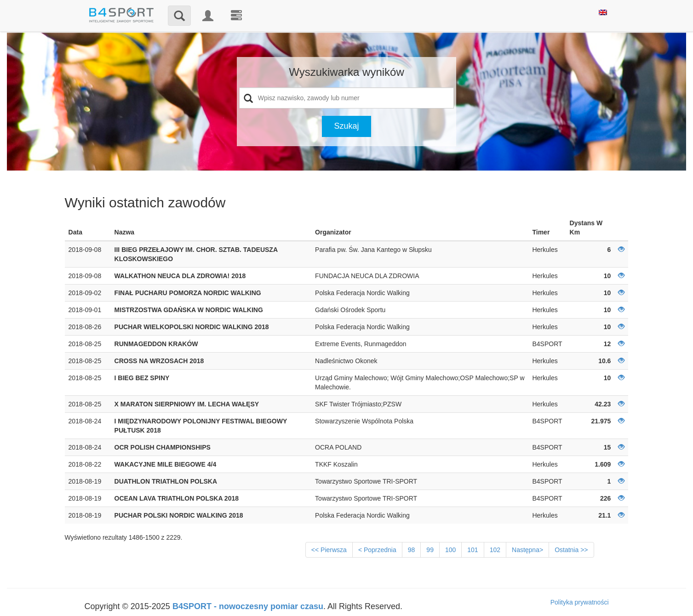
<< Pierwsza (329, 550)
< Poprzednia (377, 550)
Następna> (527, 550)
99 (430, 550)
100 (450, 550)
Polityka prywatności (580, 602)
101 (472, 550)
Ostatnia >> (571, 550)
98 (412, 550)
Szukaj (346, 126)
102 (495, 550)
